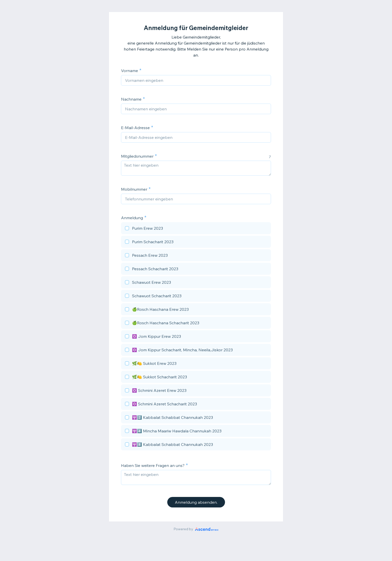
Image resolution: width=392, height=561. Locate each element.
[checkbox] (196, 229)
